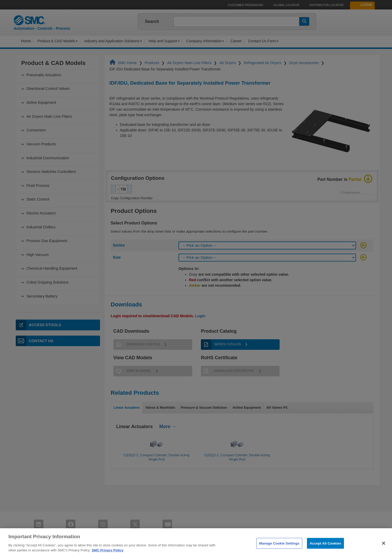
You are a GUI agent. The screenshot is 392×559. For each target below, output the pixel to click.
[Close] (384, 549)
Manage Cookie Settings (279, 549)
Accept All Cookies (326, 549)
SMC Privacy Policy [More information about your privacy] (108, 556)
